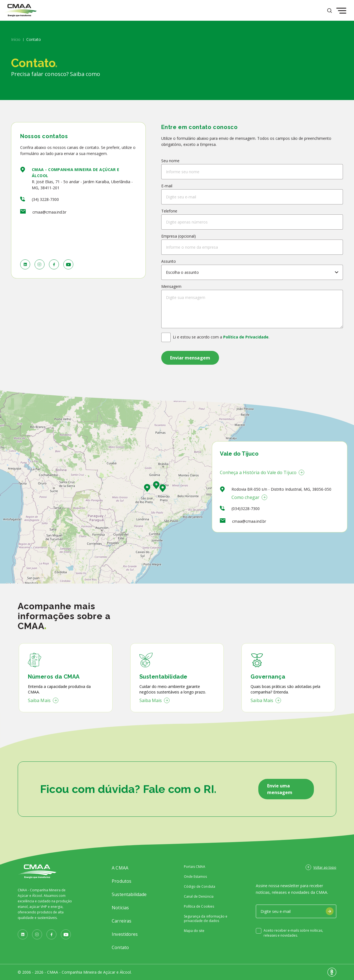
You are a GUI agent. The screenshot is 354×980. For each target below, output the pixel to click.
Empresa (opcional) (179, 236)
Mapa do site (194, 931)
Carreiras (122, 921)
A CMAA (120, 868)
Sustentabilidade (129, 894)
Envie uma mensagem (280, 789)
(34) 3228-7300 (45, 199)
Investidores (125, 934)
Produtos (122, 881)
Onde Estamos (196, 877)
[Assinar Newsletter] (330, 911)
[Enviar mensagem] (190, 358)
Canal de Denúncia (199, 897)
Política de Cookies (199, 907)
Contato (120, 947)
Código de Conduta (200, 887)
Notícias (120, 908)
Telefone (169, 211)
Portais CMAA (195, 867)
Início (16, 39)
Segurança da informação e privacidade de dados (206, 919)
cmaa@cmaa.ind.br (49, 212)
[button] (163, 488)
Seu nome (170, 161)
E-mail (167, 186)
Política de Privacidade (246, 337)
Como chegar (249, 497)
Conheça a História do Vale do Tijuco (262, 472)
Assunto (169, 261)
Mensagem (171, 286)
